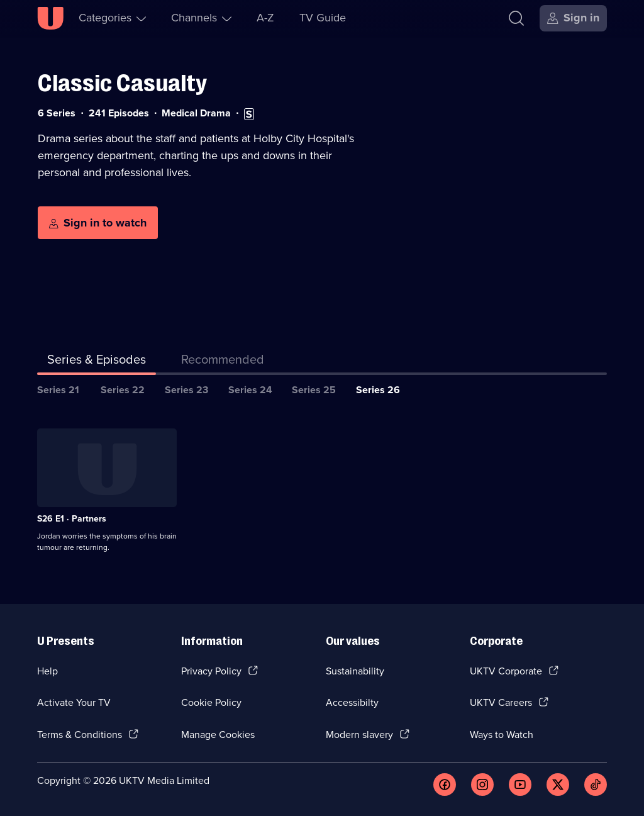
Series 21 (58, 390)
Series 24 (250, 390)
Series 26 (378, 390)
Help (47, 671)
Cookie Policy (211, 702)
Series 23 (186, 390)
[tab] (223, 362)
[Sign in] (573, 18)
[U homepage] (50, 18)
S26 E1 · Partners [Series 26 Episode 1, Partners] (72, 519)
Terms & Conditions (80, 735)
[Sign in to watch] (98, 223)
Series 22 (123, 390)
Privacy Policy (211, 671)
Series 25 (314, 390)
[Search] (516, 18)
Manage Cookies (218, 735)
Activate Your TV (74, 702)
